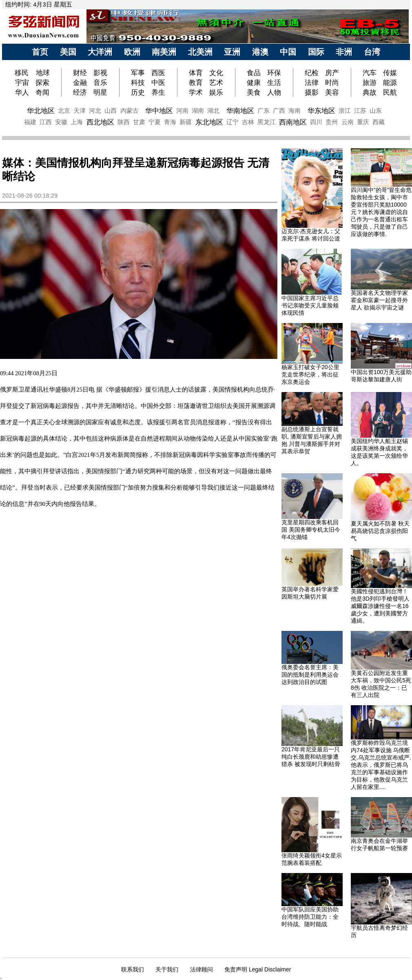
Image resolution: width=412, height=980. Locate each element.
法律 (312, 82)
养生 (158, 92)
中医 (158, 82)
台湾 (372, 52)
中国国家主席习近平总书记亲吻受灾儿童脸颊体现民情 (310, 305)
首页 (40, 52)
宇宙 (22, 82)
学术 (196, 92)
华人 (22, 92)
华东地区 (321, 111)
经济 (80, 92)
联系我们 (133, 969)
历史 (138, 92)
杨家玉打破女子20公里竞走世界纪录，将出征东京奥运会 (310, 374)
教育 (196, 82)
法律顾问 (202, 969)
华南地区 (240, 111)
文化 (216, 73)
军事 (138, 73)
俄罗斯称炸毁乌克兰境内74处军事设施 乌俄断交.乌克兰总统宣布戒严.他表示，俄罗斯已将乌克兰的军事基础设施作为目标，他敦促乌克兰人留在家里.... (381, 765)
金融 (80, 82)
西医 (158, 73)
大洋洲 (100, 52)
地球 (43, 73)
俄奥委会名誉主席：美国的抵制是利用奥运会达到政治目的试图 (310, 675)
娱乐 (216, 92)
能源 (390, 82)
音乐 (100, 82)
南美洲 (164, 52)
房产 (332, 73)
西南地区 (293, 122)
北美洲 (200, 52)
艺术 (216, 82)
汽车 (370, 73)
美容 (332, 92)
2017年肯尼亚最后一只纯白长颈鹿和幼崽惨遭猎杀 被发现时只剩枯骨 (311, 757)
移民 (23, 73)
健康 (254, 82)
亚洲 (232, 52)
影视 (100, 73)
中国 (288, 52)
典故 (370, 92)
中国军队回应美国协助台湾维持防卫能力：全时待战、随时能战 (310, 917)
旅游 (370, 82)
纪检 (312, 73)
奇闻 (42, 92)
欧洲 (132, 52)
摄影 (312, 92)
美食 (254, 92)
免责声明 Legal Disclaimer (258, 969)
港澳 (260, 52)
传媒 (390, 73)
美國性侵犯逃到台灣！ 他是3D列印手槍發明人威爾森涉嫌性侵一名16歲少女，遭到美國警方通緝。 (380, 606)
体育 (196, 73)
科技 (138, 82)
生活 (274, 82)
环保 (274, 73)
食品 (254, 73)
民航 (390, 92)
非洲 (344, 52)
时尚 (332, 82)
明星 (100, 92)
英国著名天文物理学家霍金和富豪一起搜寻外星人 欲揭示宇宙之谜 (379, 300)
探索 (42, 82)
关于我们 (167, 969)
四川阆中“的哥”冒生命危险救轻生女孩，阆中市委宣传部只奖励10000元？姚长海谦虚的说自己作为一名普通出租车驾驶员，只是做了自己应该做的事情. (381, 212)
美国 (68, 52)
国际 (316, 52)
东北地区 (209, 122)
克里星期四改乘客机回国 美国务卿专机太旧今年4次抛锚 (311, 530)
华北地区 (41, 111)
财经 (80, 73)
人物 (274, 92)
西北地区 (100, 122)
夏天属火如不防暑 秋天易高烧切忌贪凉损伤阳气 (380, 531)
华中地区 (159, 111)
